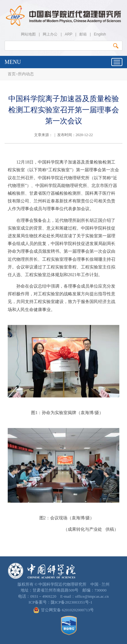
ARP (69, 34)
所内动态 (26, 74)
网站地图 (28, 34)
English (100, 34)
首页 (12, 74)
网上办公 (50, 34)
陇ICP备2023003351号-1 (71, 602)
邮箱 (83, 34)
